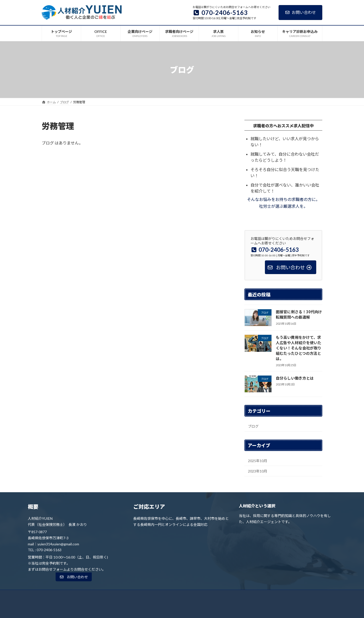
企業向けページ (149, 595)
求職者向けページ (181, 595)
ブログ (253, 426)
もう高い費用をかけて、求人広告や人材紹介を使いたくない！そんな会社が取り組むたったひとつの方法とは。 (299, 348)
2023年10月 (258, 471)
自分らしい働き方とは (295, 378)
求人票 (208, 595)
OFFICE (123, 595)
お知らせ (228, 595)
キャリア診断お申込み (259, 595)
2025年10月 (258, 461)
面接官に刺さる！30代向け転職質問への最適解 (299, 314)
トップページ (99, 595)
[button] (74, 577)
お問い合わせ (300, 12)
